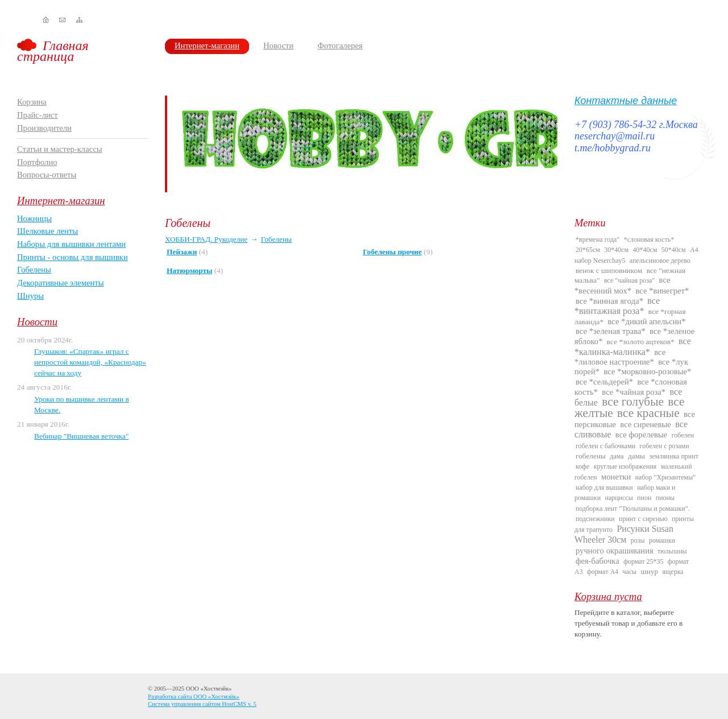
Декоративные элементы (61, 283)
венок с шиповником (609, 270)
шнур (649, 571)
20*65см (588, 250)
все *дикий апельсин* (646, 321)
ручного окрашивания (615, 551)
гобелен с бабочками (605, 446)
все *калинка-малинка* (633, 346)
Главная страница (53, 51)
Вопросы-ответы (47, 175)
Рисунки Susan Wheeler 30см (624, 534)
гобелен (683, 435)
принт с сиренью (643, 519)
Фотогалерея (340, 46)
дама (617, 456)
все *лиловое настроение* (620, 357)
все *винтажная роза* (617, 306)
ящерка (673, 572)
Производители (44, 128)
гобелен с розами (665, 446)
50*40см (674, 250)
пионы (665, 498)
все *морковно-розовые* (648, 371)
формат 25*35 (643, 561)
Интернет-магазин (207, 46)
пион (644, 498)
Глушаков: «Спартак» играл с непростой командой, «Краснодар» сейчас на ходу (90, 362)
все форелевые (641, 435)
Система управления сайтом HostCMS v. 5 (202, 704)
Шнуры (30, 296)
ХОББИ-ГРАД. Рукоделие (206, 239)
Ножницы (34, 218)
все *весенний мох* (622, 285)
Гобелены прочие (392, 252)
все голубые (633, 402)
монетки (616, 477)
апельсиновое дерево (660, 261)
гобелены (591, 456)
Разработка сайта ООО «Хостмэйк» (194, 697)
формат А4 (603, 572)
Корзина (32, 102)
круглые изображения (625, 466)
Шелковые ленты (47, 231)
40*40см (645, 250)
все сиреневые (646, 424)
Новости (278, 46)
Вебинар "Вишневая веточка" (81, 436)
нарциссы (619, 498)
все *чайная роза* (634, 392)
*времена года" (597, 239)
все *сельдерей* (604, 382)
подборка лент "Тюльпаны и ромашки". (633, 509)
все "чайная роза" (629, 280)
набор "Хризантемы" (665, 477)
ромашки (662, 540)
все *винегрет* (663, 291)
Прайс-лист (38, 115)
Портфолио (37, 162)
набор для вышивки (604, 487)
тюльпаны (672, 551)
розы (638, 540)
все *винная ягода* (609, 301)
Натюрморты (189, 270)
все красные (648, 413)
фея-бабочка (597, 561)
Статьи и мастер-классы (60, 149)
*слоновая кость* (649, 239)
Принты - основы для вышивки (73, 257)
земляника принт (674, 456)
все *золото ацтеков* (641, 342)
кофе (582, 466)
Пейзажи (182, 252)
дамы (636, 456)
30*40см (616, 250)
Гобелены (34, 270)
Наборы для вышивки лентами (71, 244)
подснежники (595, 519)
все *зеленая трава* (611, 331)
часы (629, 572)
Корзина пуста (608, 596)
